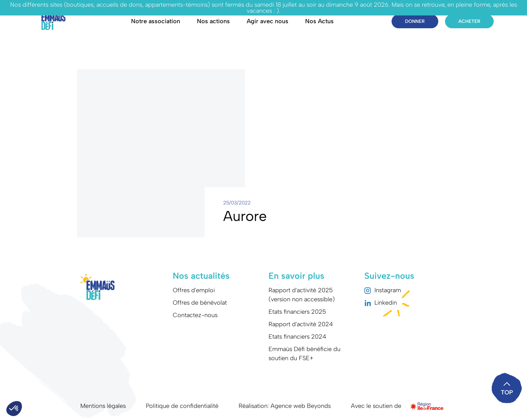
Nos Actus (319, 21)
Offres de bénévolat (200, 303)
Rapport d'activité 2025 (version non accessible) (302, 295)
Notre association (156, 21)
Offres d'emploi (194, 290)
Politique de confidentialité (182, 406)
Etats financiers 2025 (297, 312)
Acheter (469, 21)
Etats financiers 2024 (297, 337)
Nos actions (213, 21)
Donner (415, 21)
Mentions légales (103, 406)
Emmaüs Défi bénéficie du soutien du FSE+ (305, 354)
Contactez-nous (195, 315)
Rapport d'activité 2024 (301, 324)
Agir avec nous (268, 21)
